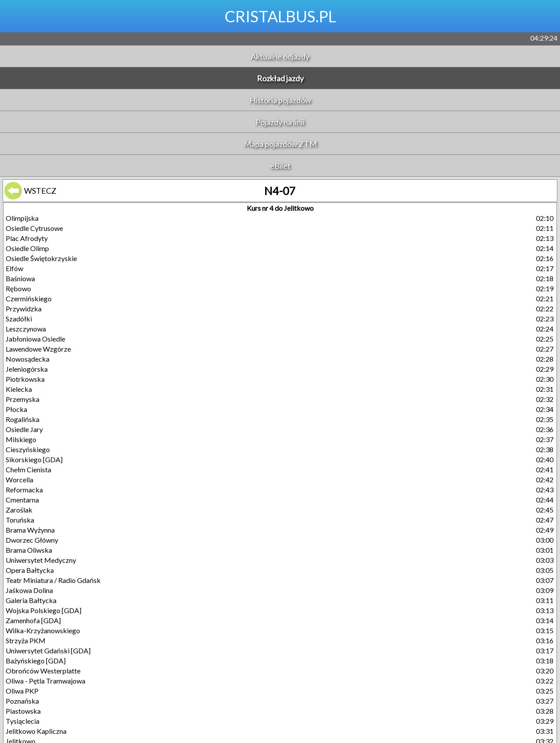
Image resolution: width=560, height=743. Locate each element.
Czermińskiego (29, 298)
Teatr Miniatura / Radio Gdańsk (53, 580)
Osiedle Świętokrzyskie (41, 258)
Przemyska (23, 399)
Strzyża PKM (26, 640)
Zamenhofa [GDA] (33, 620)
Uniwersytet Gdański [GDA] (48, 651)
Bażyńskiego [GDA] (36, 661)
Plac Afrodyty (27, 238)
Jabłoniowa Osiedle (35, 339)
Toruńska (20, 520)
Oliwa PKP (22, 691)
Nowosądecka (28, 359)
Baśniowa (20, 278)
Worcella (19, 480)
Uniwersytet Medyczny (41, 560)
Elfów (14, 268)
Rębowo (18, 288)
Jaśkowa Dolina (29, 590)
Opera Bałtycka (30, 570)
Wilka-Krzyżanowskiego (43, 630)
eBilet (280, 166)
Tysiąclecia (23, 721)
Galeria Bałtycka (31, 600)
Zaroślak (19, 510)
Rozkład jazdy (280, 78)
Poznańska (22, 701)
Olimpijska (22, 218)
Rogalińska (23, 419)
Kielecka (19, 389)
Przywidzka (24, 309)
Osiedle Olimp (27, 248)
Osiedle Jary (24, 429)
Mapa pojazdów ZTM (280, 144)
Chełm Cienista (28, 469)
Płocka (16, 409)
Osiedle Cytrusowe (34, 228)
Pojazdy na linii (280, 122)
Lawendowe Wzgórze (38, 349)
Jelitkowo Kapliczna (36, 731)
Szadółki (19, 319)
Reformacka (24, 490)
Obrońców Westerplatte (43, 671)
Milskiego (21, 439)
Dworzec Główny (32, 540)
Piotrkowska (25, 379)
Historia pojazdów (280, 100)
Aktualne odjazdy (280, 56)
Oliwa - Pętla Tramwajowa (45, 681)
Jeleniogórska (27, 369)
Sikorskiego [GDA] (34, 459)
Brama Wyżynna (30, 530)
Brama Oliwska (29, 550)
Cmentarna (22, 500)
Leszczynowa (26, 329)
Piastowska (23, 711)
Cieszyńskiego (28, 449)
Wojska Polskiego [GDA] (44, 610)
